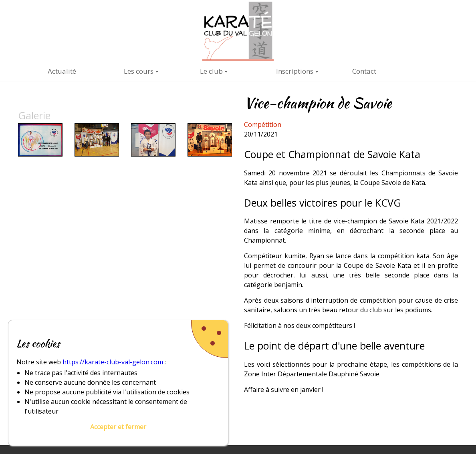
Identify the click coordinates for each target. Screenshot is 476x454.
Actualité (62, 71)
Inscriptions (295, 71)
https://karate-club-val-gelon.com (113, 362)
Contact (364, 71)
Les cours (139, 71)
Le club (211, 71)
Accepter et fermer (118, 427)
